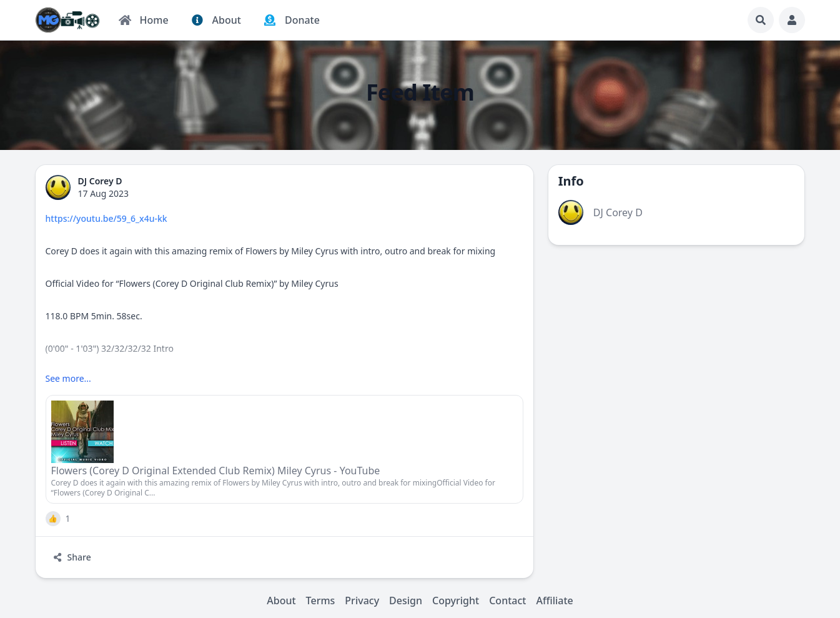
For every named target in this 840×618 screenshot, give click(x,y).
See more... (68, 378)
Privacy (362, 601)
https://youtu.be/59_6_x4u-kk (106, 218)
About (281, 601)
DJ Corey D (618, 212)
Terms (321, 601)
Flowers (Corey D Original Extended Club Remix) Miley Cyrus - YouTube (216, 471)
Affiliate (554, 601)
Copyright (456, 601)
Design (406, 601)
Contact (507, 601)
